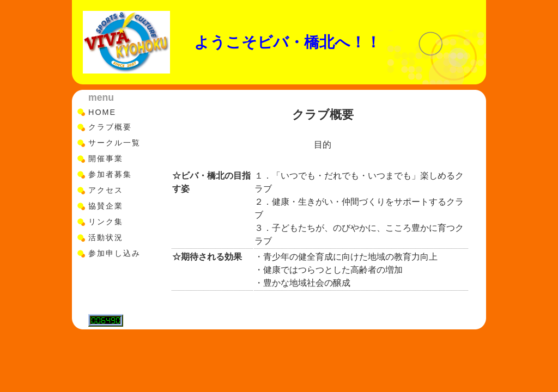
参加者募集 (110, 174)
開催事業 (106, 158)
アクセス (106, 190)
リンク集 (106, 222)
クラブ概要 (110, 127)
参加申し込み (114, 253)
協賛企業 (106, 206)
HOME (102, 112)
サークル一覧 (114, 143)
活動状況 (106, 237)
